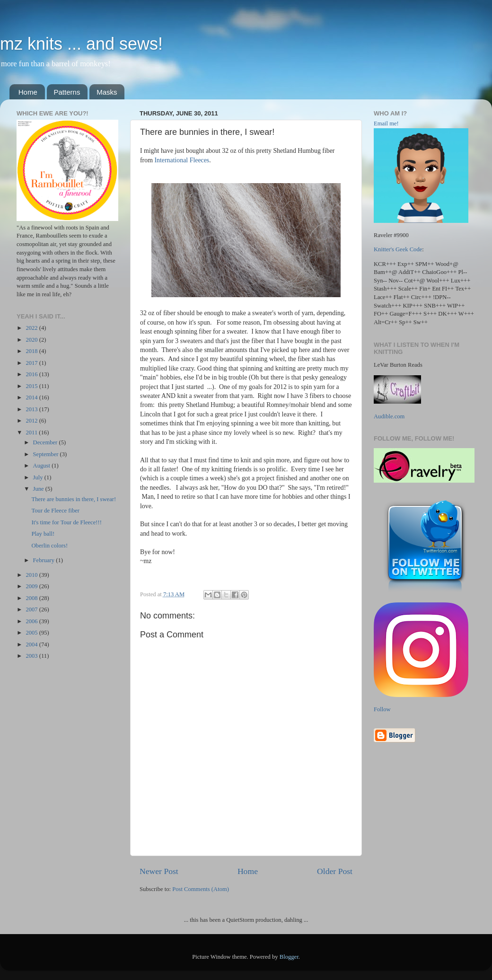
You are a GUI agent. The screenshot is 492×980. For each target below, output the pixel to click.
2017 (32, 363)
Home (28, 92)
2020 (32, 340)
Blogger (289, 957)
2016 (32, 374)
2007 (32, 609)
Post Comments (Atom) (201, 889)
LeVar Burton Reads (398, 365)
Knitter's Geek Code (398, 249)
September (47, 454)
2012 (32, 421)
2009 (32, 586)
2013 (32, 409)
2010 (32, 575)
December (46, 442)
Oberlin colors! (49, 546)
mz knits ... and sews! (81, 44)
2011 (32, 433)
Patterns (67, 92)
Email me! (386, 124)
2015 (32, 386)
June (39, 489)
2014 (32, 397)
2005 (32, 633)
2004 (32, 645)
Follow (382, 709)
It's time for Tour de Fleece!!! (66, 522)
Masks (107, 92)
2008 (32, 598)
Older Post (335, 871)
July (39, 477)
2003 (32, 656)
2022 (32, 328)
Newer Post (159, 871)
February (45, 560)
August (43, 466)
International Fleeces (182, 160)
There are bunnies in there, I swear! (74, 499)
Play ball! (43, 534)
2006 (32, 621)
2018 (32, 351)
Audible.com (389, 416)
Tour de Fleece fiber (55, 511)
